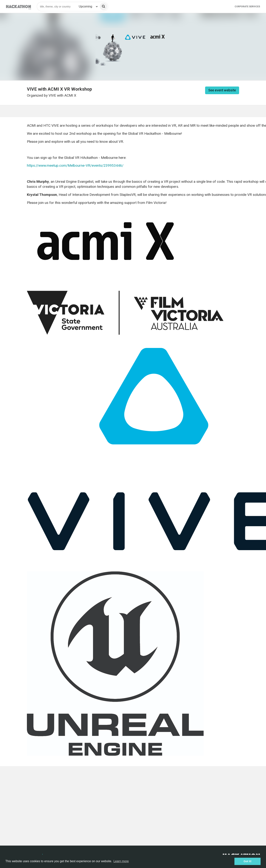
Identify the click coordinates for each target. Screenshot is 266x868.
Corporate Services (247, 7)
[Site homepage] (18, 6)
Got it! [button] (248, 861)
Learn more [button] (121, 861)
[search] (103, 7)
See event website (222, 90)
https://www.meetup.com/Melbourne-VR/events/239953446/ (75, 165)
